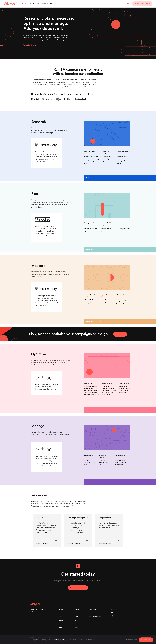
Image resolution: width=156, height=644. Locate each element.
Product (32, 4)
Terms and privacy (51, 641)
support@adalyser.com (95, 617)
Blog (38, 4)
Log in (128, 4)
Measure (61, 620)
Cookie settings (63, 641)
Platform (24, 4)
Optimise (61, 624)
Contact (53, 4)
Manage (61, 628)
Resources (45, 4)
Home (75, 613)
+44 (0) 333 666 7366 (94, 613)
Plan (60, 617)
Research (61, 613)
